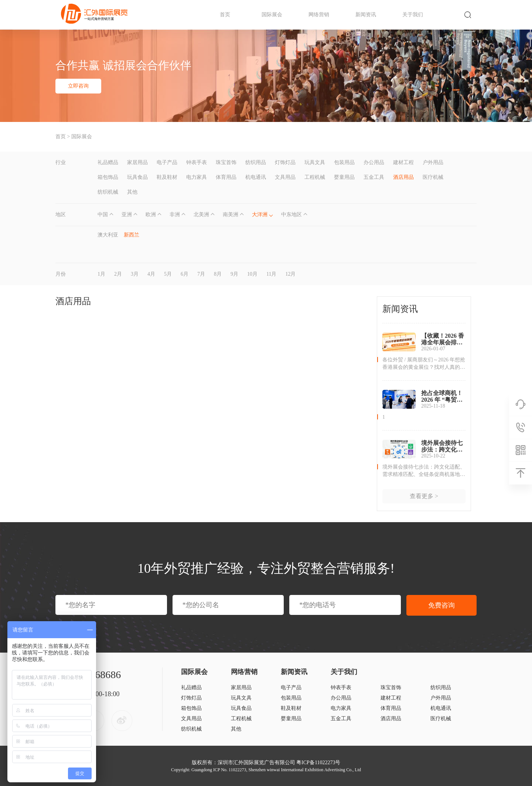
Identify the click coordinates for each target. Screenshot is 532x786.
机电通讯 (256, 177)
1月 (101, 274)
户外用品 (433, 162)
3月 (135, 274)
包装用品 (344, 162)
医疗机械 (433, 177)
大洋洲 (260, 215)
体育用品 (226, 177)
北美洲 (201, 215)
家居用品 (137, 162)
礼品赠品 (108, 162)
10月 (252, 274)
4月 (151, 274)
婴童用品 (344, 177)
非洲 (175, 215)
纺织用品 (256, 162)
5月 (168, 274)
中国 (103, 215)
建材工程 (403, 162)
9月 (234, 274)
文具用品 (285, 177)
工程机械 (315, 177)
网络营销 (319, 15)
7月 (201, 274)
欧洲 (151, 215)
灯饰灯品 (285, 162)
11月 (271, 274)
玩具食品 (137, 177)
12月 (290, 274)
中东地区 (291, 215)
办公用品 (374, 162)
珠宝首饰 (226, 162)
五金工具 (374, 177)
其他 (132, 192)
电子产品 (167, 162)
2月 (118, 274)
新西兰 (132, 235)
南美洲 (231, 215)
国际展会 (272, 15)
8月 (218, 274)
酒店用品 (403, 177)
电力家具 (197, 177)
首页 (225, 15)
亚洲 (127, 215)
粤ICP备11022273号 (318, 763)
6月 (185, 274)
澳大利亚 (108, 235)
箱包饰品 (108, 177)
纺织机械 (108, 192)
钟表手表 (197, 162)
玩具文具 (315, 162)
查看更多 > (424, 496)
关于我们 (413, 15)
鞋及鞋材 (167, 177)
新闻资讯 (366, 15)
